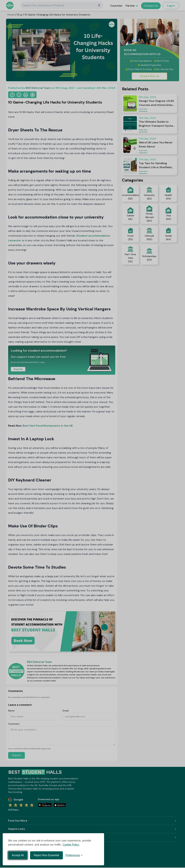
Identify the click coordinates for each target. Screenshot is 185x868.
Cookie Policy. (71, 845)
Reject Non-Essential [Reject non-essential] (46, 855)
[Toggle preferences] (74, 855)
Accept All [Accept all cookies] (18, 855)
